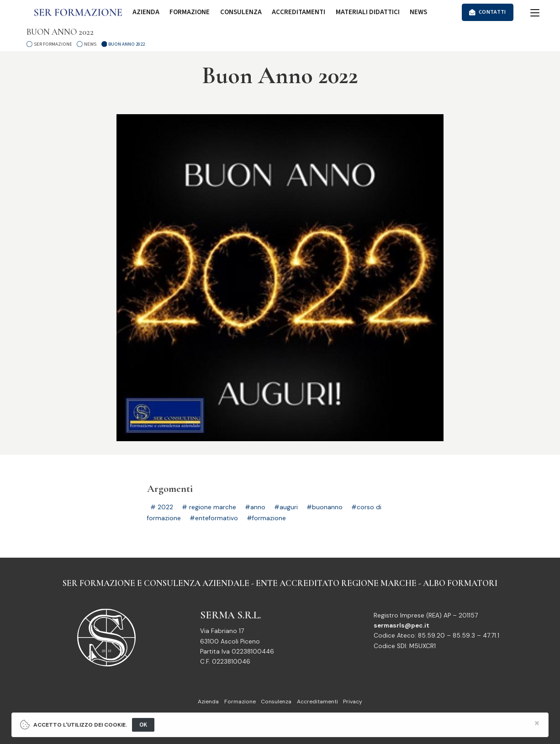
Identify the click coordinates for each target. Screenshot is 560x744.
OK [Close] (143, 725)
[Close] (537, 723)
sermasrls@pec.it (402, 625)
